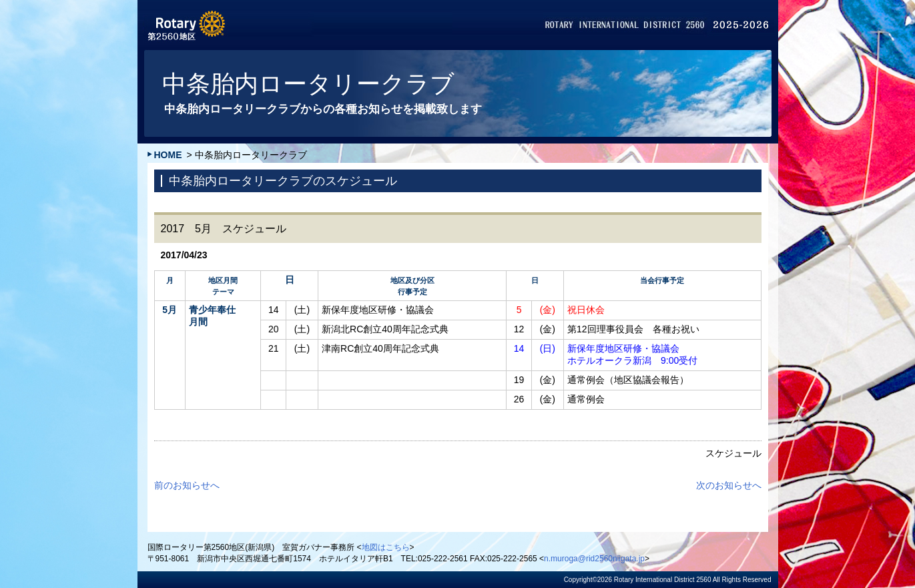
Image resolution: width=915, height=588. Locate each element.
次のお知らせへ (729, 485)
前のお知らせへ (187, 485)
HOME (168, 155)
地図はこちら (386, 547)
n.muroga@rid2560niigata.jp (594, 559)
